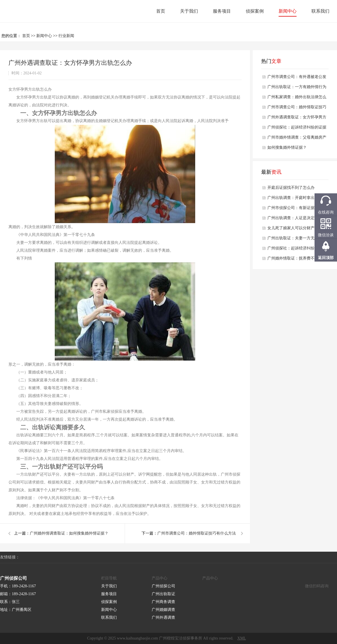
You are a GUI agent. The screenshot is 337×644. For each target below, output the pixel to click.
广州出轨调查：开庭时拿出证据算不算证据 (297, 199)
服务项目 (222, 11)
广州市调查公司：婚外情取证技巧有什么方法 (197, 533)
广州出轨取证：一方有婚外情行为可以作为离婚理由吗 (297, 88)
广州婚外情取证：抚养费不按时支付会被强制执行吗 (297, 260)
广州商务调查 (163, 602)
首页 (161, 11)
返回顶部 (326, 258)
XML (242, 638)
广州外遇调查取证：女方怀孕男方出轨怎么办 (297, 119)
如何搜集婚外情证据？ (287, 147)
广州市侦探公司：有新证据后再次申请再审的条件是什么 (297, 209)
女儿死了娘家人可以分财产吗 (293, 228)
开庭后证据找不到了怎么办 (291, 188)
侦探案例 (255, 11)
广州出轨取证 (163, 594)
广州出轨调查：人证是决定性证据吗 (297, 219)
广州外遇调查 (163, 617)
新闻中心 (288, 11)
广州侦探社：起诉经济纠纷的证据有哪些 (297, 129)
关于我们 (189, 11)
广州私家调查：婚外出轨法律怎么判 (297, 98)
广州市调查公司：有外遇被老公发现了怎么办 (297, 78)
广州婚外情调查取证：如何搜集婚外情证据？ (69, 533)
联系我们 (320, 11)
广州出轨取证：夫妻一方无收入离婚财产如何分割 (297, 240)
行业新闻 (66, 36)
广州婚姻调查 (163, 610)
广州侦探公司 (163, 586)
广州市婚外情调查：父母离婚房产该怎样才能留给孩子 (297, 139)
